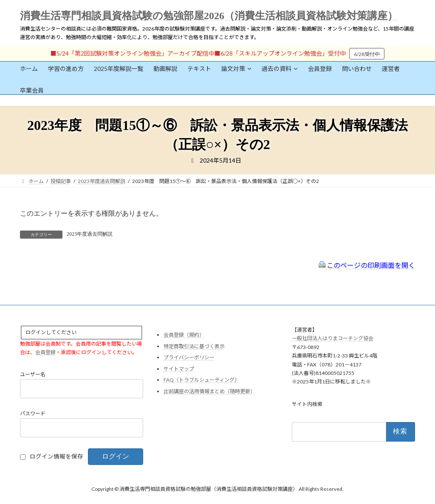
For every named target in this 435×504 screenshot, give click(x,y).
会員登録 (45, 352)
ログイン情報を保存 (56, 457)
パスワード (33, 414)
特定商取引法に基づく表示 (194, 346)
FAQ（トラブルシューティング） (202, 380)
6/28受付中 (367, 54)
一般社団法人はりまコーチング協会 (333, 339)
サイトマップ (179, 369)
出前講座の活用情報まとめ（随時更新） (209, 391)
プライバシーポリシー (189, 358)
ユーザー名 (33, 375)
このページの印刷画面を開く (367, 265)
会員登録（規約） (184, 335)
